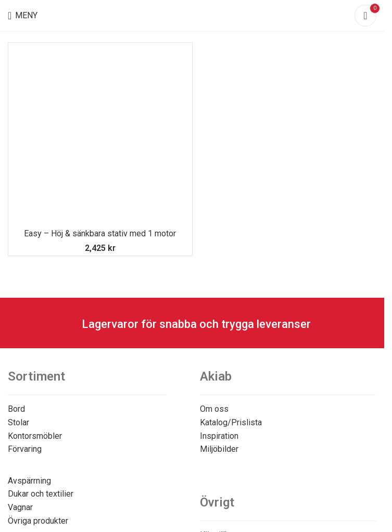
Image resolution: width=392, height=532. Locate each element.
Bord (16, 409)
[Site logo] (192, 15)
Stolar (18, 422)
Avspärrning (29, 481)
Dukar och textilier (41, 494)
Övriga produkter (38, 521)
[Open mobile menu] (23, 16)
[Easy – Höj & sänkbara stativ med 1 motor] (100, 135)
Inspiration (219, 436)
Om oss (214, 409)
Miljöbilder (219, 449)
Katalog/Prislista (231, 422)
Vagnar (20, 507)
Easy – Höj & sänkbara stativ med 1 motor (100, 233)
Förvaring (25, 449)
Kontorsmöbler (35, 436)
